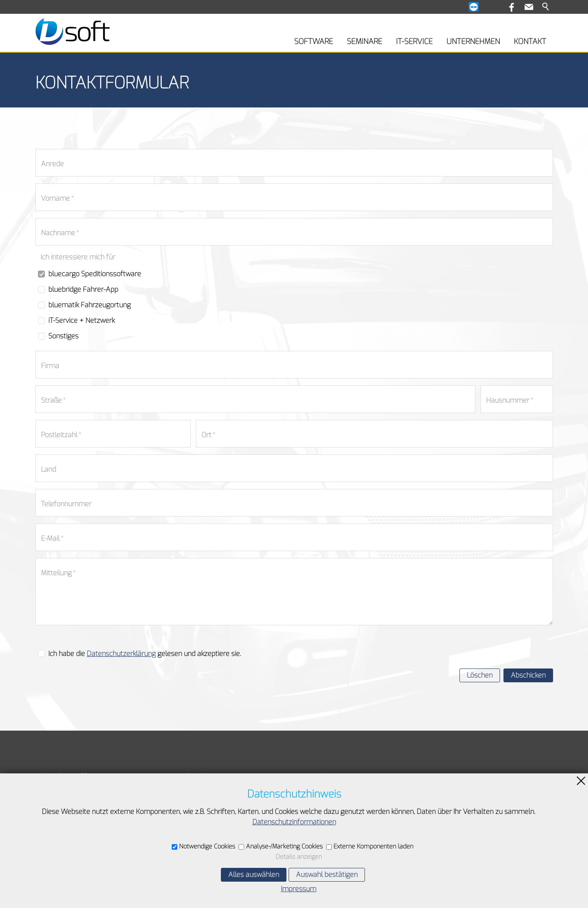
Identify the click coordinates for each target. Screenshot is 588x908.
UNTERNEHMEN (473, 41)
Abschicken (528, 675)
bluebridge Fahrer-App (83, 289)
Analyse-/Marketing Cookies (284, 847)
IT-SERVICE (414, 41)
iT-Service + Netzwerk (82, 320)
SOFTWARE (314, 41)
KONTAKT (530, 41)
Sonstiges (63, 336)
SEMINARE (365, 41)
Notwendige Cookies (207, 847)
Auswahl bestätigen (327, 875)
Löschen (480, 675)
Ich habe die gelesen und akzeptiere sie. (145, 654)
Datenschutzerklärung (121, 654)
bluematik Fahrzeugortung (90, 305)
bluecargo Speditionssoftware (95, 274)
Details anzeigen (299, 857)
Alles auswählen (254, 875)
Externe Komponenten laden (373, 847)
